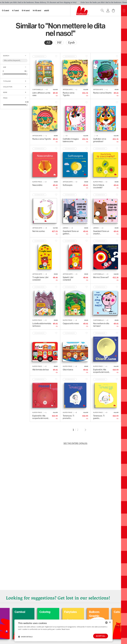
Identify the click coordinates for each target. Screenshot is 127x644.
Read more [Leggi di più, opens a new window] (66, 629)
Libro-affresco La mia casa (41, 94)
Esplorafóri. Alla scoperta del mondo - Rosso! (41, 417)
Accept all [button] (101, 636)
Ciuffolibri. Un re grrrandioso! (100, 140)
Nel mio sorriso (39, 231)
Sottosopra (68, 185)
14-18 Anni (37, 11)
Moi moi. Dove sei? (101, 277)
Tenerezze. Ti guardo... (99, 417)
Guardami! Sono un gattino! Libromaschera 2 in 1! (71, 233)
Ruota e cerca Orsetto (102, 93)
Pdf (59, 43)
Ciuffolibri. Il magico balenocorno (71, 140)
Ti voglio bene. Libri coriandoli (40, 279)
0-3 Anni (6, 11)
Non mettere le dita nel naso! (101, 325)
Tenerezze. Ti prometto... (68, 417)
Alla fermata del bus (41, 370)
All (48, 43)
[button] (25, 637)
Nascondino (37, 185)
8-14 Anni (26, 11)
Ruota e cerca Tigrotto (69, 94)
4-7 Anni (15, 11)
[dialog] (63, 631)
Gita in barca (68, 370)
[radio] (48, 43)
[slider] (3, 74)
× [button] (110, 622)
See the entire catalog (75, 443)
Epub (71, 43)
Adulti (47, 11)
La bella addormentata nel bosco (42, 325)
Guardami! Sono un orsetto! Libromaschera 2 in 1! (102, 233)
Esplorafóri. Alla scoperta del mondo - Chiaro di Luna (102, 371)
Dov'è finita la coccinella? (99, 186)
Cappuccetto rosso (71, 323)
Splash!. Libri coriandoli (68, 279)
